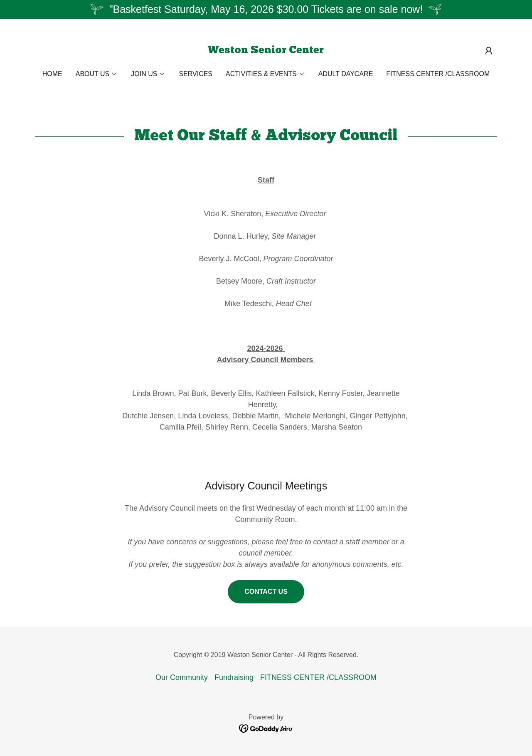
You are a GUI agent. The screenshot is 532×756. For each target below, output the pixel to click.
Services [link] (196, 74)
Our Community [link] (182, 677)
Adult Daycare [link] (346, 74)
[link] (266, 51)
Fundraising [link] (234, 677)
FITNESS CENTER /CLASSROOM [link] (438, 74)
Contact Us (266, 592)
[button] (489, 51)
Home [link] (52, 74)
